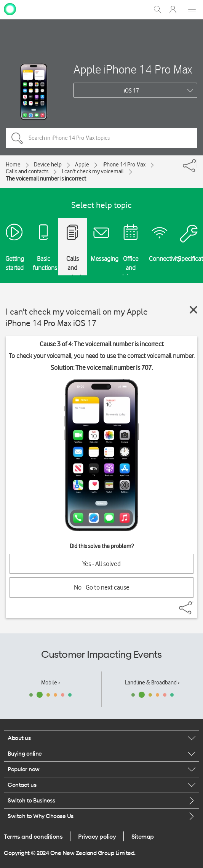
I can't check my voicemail (93, 171)
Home (13, 165)
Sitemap (143, 836)
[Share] (197, 164)
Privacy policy (97, 836)
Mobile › (51, 683)
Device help (48, 165)
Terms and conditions (33, 836)
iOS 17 (131, 91)
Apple (82, 165)
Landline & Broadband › (152, 683)
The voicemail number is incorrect (46, 179)
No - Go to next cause (102, 587)
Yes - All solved (101, 564)
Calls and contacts (27, 171)
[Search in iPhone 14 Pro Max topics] (101, 138)
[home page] (10, 9)
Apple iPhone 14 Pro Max (133, 69)
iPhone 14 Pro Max (124, 165)
